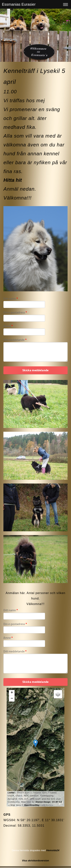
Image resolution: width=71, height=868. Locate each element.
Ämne (8, 326)
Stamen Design (43, 802)
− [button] (12, 699)
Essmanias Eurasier (19, 4)
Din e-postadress (15, 313)
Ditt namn (11, 299)
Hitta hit (13, 180)
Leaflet (11, 793)
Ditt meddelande (15, 340)
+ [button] (12, 693)
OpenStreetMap (32, 805)
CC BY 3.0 (57, 802)
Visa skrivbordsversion (35, 861)
